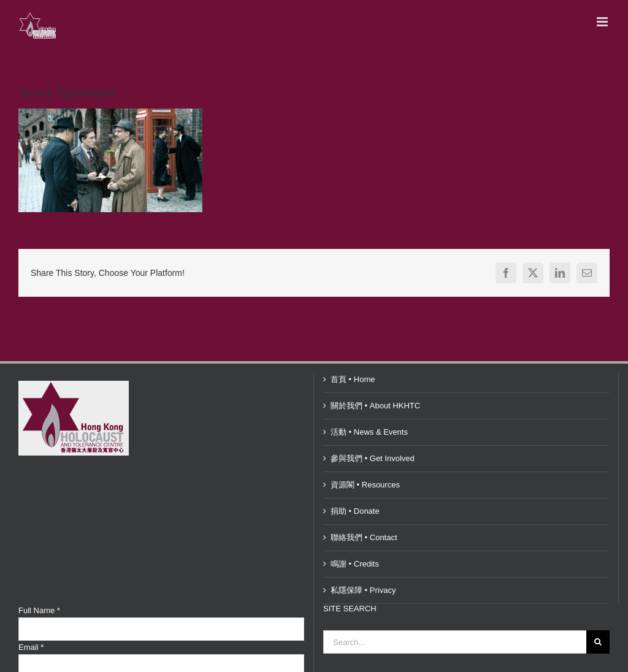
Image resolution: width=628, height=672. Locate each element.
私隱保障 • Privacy (363, 590)
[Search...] (455, 642)
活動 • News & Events (369, 432)
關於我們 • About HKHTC (375, 406)
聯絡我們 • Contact (364, 537)
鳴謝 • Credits (355, 564)
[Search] (598, 642)
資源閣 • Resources (365, 485)
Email (31, 647)
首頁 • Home (353, 379)
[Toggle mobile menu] (603, 22)
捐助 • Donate (355, 511)
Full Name (39, 610)
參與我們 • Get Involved (373, 458)
